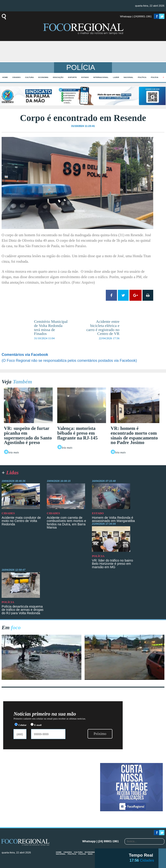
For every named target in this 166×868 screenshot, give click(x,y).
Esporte (72, 77)
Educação (58, 77)
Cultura (29, 77)
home (5, 77)
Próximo (100, 734)
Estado (85, 77)
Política (142, 77)
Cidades (16, 77)
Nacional (128, 77)
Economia (43, 77)
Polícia (155, 77)
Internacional (101, 77)
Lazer (116, 77)
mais (90, 854)
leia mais (14, 452)
